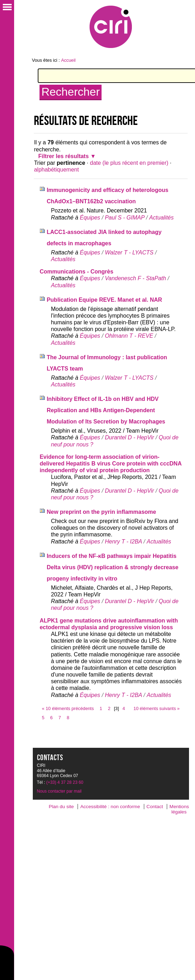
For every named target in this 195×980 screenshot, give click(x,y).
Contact (155, 807)
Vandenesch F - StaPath (135, 278)
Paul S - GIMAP (124, 218)
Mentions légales (179, 809)
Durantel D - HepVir (129, 437)
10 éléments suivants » (157, 708)
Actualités (161, 218)
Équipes (90, 218)
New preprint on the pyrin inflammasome (101, 512)
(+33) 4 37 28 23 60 (65, 782)
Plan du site (61, 807)
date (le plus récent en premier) (129, 163)
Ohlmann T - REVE (129, 336)
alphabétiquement (56, 170)
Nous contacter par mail (59, 791)
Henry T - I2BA (123, 542)
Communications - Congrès (76, 272)
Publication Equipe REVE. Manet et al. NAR (104, 300)
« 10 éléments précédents (68, 708)
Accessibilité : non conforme (110, 807)
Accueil (68, 60)
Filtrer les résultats (63, 156)
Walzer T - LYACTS (129, 252)
